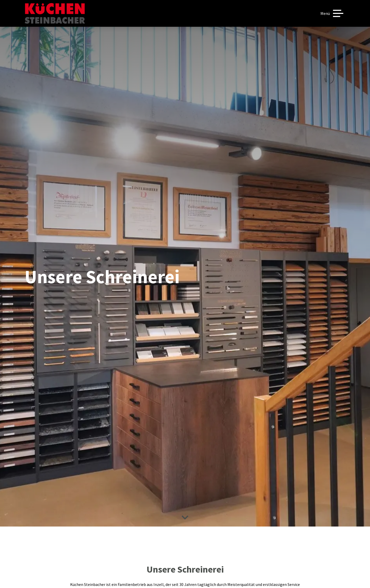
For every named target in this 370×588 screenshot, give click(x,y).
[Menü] (332, 13)
